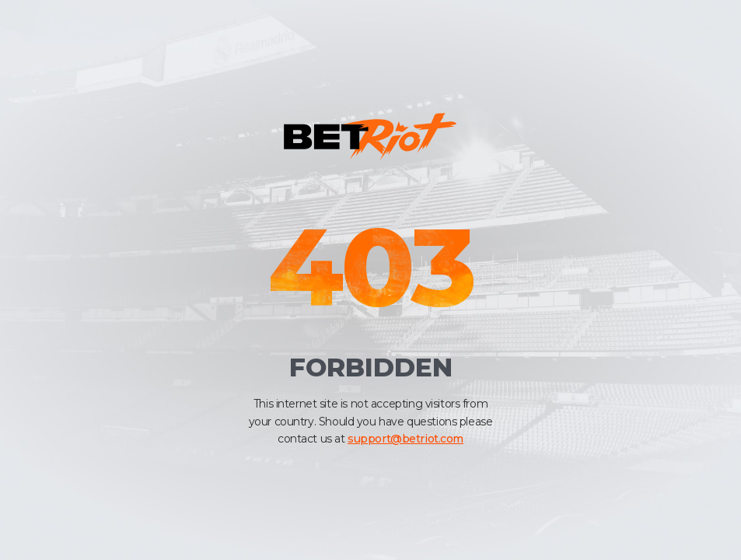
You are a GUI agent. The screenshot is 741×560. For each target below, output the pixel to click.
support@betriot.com (405, 439)
